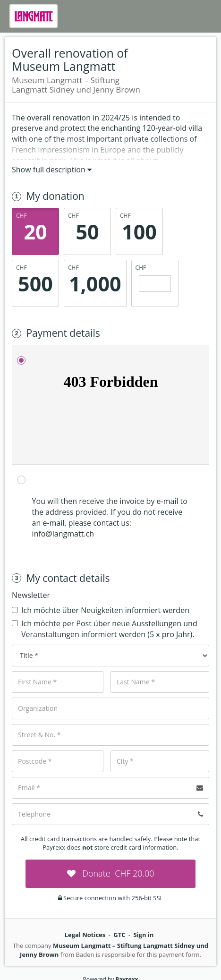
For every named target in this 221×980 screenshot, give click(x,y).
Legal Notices (85, 935)
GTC (119, 935)
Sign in (143, 935)
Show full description (52, 170)
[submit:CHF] (110, 874)
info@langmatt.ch (63, 534)
